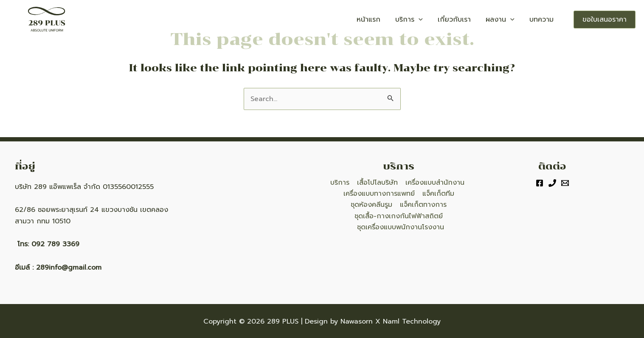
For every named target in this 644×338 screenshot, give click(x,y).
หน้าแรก (397, 20)
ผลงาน (509, 20)
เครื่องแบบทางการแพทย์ (379, 194)
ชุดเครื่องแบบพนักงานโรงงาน (401, 228)
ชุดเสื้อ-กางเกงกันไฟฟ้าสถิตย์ (399, 216)
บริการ (432, 20)
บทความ (544, 20)
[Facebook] (540, 183)
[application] (441, 20)
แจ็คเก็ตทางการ (423, 205)
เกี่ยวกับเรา (470, 20)
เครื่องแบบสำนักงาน (434, 183)
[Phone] (552, 183)
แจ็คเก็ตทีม (438, 194)
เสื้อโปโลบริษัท (377, 183)
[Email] (565, 183)
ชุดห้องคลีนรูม (372, 205)
